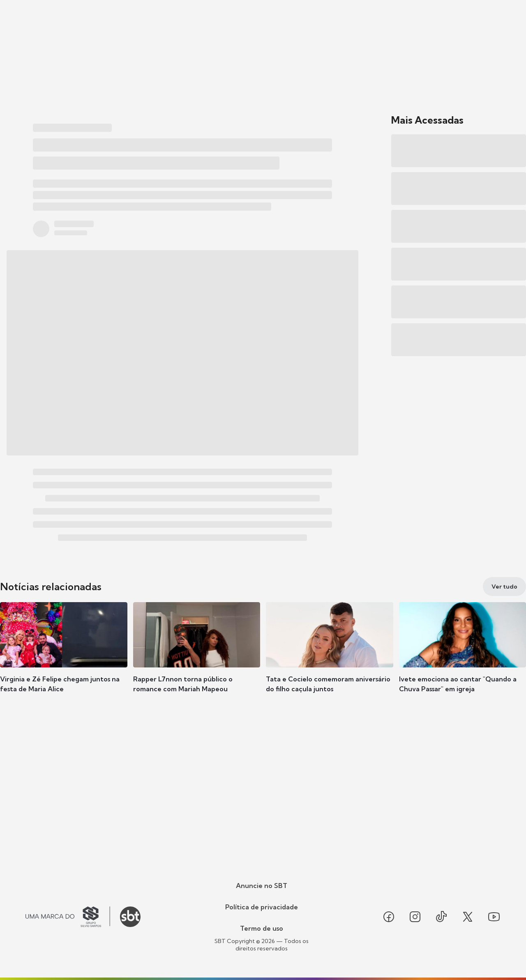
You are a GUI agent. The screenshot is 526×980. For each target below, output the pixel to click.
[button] (64, 660)
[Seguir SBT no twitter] (468, 917)
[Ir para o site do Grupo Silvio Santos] (68, 917)
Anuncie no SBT (262, 886)
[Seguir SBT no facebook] (389, 917)
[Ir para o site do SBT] (130, 917)
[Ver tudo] (504, 587)
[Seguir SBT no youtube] (494, 917)
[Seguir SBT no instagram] (415, 917)
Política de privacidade (262, 907)
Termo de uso (262, 928)
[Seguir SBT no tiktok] (441, 917)
